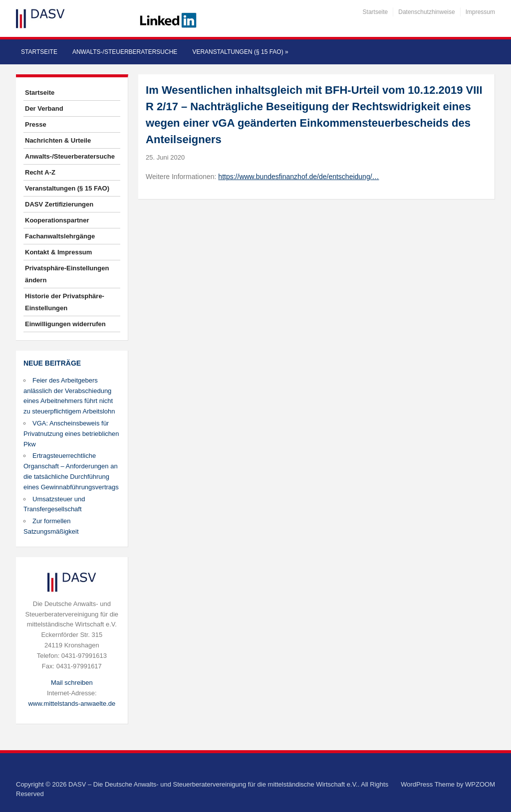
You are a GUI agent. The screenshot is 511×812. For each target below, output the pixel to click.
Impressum (480, 12)
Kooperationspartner (57, 220)
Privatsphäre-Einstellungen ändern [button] (67, 274)
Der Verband (44, 108)
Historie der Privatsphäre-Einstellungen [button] (65, 302)
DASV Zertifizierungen (59, 204)
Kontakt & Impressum (58, 252)
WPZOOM (480, 784)
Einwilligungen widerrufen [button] (65, 324)
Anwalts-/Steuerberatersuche (125, 52)
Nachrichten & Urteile (58, 140)
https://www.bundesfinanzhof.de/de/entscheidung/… (298, 177)
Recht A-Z (40, 172)
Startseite (376, 12)
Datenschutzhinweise (426, 12)
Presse (36, 124)
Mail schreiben (72, 683)
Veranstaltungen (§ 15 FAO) (240, 52)
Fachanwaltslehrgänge (60, 236)
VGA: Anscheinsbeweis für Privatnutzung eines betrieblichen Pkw (71, 434)
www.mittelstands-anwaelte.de (72, 704)
